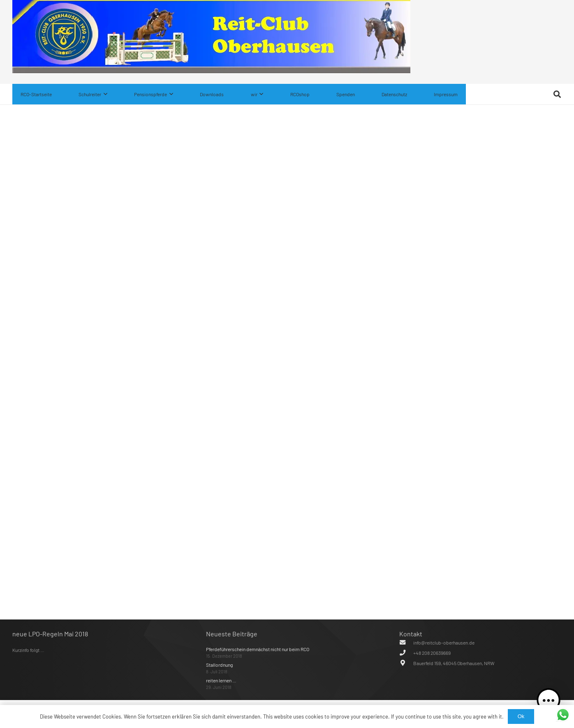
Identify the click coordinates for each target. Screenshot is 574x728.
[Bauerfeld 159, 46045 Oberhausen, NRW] (406, 663)
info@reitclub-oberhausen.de (444, 642)
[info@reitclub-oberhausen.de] (406, 642)
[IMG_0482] (211, 72)
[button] (104, 94)
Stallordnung (219, 665)
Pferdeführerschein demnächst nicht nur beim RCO (258, 649)
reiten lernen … (221, 680)
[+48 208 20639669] (406, 653)
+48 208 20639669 (432, 653)
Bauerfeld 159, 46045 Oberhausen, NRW (454, 663)
